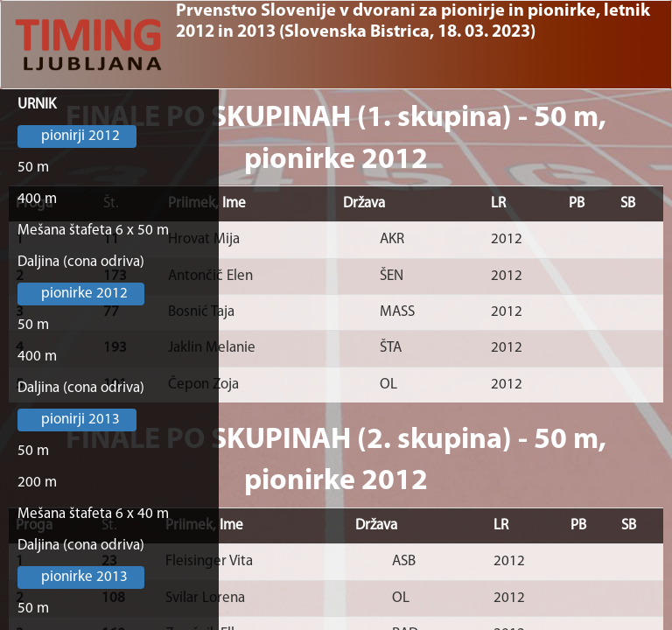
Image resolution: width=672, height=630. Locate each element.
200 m (37, 483)
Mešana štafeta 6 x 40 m (93, 514)
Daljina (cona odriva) (81, 262)
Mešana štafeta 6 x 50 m (93, 231)
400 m (37, 199)
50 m (33, 168)
